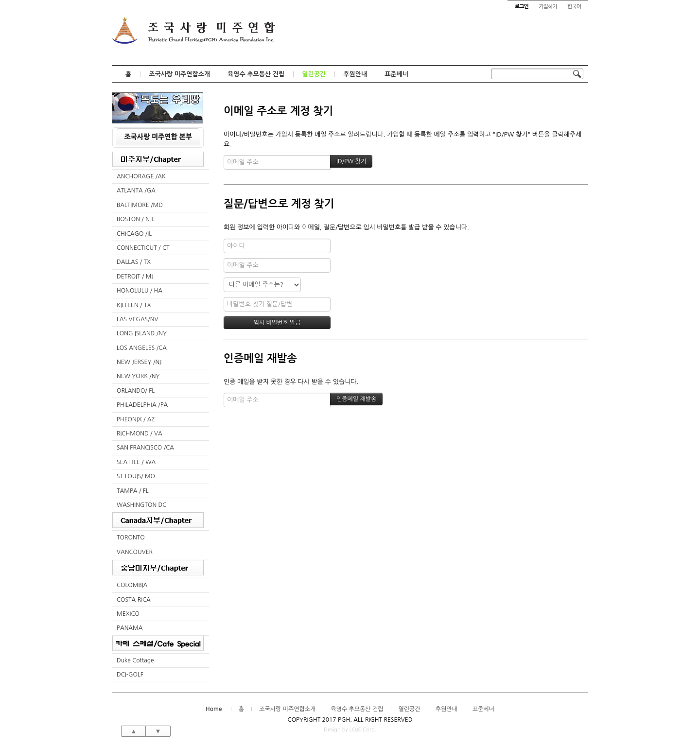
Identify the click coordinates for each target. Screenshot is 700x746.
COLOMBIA (132, 585)
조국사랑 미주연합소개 (179, 74)
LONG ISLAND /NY (142, 333)
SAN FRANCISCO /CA (145, 448)
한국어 (574, 7)
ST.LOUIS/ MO (136, 476)
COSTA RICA (134, 600)
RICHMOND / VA (140, 434)
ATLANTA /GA (136, 191)
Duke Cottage (135, 660)
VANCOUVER (135, 552)
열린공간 (314, 74)
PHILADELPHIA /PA (142, 405)
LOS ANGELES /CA (142, 348)
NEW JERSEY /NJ (139, 362)
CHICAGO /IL (134, 234)
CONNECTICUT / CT (143, 248)
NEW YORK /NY (138, 376)
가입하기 (548, 7)
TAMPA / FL (133, 491)
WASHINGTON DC (141, 505)
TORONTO (131, 538)
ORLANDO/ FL (136, 391)
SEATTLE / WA (136, 462)
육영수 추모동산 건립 (256, 74)
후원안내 (355, 74)
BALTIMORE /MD (140, 205)
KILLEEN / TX (134, 305)
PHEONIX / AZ (136, 419)
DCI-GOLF (130, 675)
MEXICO (128, 614)
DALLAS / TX (134, 262)
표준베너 (396, 74)
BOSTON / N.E (136, 219)
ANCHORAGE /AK (141, 176)
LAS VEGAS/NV (137, 319)
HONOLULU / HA (140, 291)
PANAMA (130, 628)
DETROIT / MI (135, 277)
